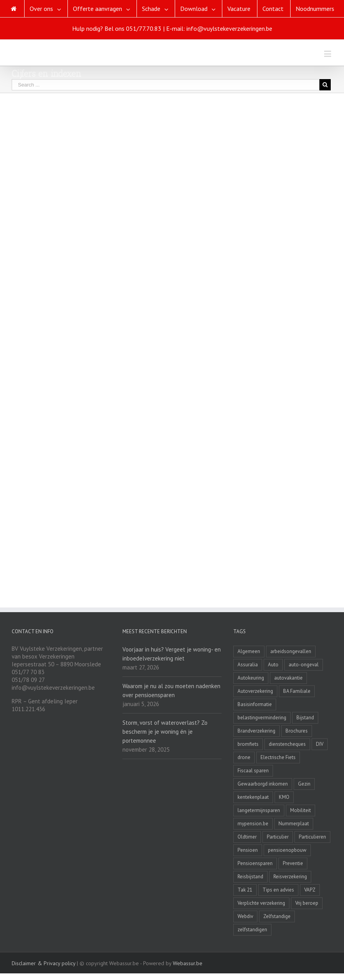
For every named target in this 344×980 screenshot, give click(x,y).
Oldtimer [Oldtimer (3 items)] (247, 837)
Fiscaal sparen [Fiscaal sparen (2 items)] (253, 771)
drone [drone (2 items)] (244, 757)
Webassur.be (188, 963)
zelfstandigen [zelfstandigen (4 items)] (252, 930)
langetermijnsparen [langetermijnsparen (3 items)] (259, 810)
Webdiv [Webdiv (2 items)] (245, 916)
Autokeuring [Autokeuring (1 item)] (251, 678)
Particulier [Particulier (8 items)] (278, 837)
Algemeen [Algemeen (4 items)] (249, 651)
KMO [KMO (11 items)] (284, 797)
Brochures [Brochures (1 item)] (297, 731)
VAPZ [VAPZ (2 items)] (310, 890)
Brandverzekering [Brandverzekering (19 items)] (256, 731)
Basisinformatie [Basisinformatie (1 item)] (255, 704)
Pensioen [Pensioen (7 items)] (248, 850)
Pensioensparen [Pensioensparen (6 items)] (255, 863)
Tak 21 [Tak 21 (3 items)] (245, 890)
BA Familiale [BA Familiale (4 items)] (297, 691)
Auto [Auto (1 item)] (273, 665)
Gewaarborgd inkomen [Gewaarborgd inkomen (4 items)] (263, 784)
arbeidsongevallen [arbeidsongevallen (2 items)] (291, 651)
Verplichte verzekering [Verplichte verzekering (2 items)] (261, 903)
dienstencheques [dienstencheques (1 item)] (287, 744)
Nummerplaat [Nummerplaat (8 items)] (294, 824)
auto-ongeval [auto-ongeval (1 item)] (304, 665)
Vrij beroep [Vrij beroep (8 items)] (307, 903)
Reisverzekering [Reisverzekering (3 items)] (290, 877)
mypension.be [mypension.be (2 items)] (253, 824)
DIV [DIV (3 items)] (320, 744)
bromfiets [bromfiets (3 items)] (248, 744)
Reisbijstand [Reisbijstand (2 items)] (250, 877)
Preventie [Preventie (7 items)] (293, 863)
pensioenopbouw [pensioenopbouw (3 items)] (287, 850)
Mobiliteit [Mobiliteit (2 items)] (301, 810)
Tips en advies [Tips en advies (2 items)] (278, 890)
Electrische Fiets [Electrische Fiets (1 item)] (278, 757)
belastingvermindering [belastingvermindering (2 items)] (262, 718)
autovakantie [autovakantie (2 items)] (288, 678)
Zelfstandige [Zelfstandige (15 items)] (277, 916)
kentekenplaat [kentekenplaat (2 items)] (253, 797)
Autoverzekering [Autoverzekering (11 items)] (255, 691)
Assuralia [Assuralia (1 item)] (248, 665)
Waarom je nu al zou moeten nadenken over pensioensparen (171, 690)
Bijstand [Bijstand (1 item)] (305, 718)
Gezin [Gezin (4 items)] (304, 784)
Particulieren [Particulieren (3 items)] (312, 837)
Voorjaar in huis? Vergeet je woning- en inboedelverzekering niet (172, 654)
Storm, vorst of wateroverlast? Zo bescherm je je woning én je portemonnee (165, 732)
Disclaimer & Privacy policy (43, 963)
